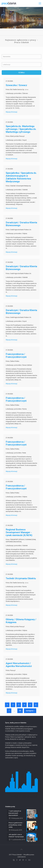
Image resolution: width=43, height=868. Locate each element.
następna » (30, 711)
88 (20, 711)
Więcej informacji (11, 112)
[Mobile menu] (40, 3)
